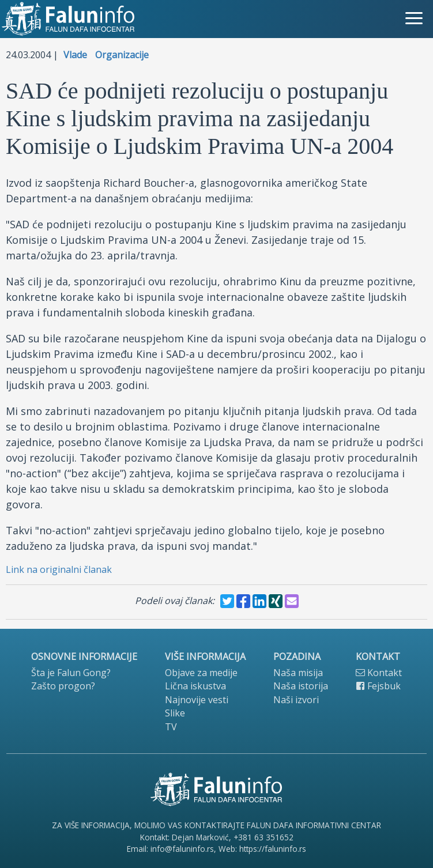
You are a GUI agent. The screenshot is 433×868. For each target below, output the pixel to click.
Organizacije (122, 55)
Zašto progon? (63, 686)
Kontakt (379, 673)
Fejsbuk (378, 686)
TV (171, 727)
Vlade (75, 55)
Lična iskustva (195, 686)
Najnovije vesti (197, 700)
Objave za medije (201, 673)
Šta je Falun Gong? (71, 673)
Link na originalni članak (59, 569)
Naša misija (298, 673)
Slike (175, 713)
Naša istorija (301, 686)
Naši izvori (296, 700)
